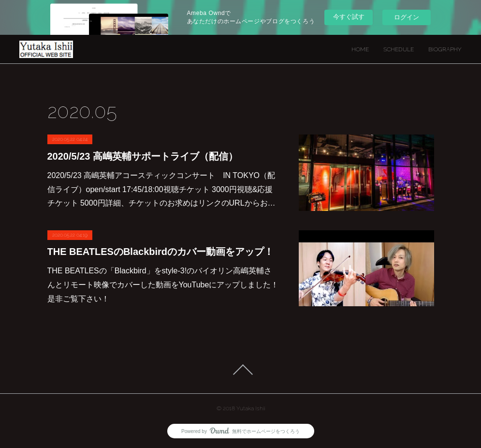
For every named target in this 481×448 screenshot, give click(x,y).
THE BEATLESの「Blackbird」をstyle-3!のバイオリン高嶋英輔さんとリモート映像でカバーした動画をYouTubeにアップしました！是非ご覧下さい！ (163, 285)
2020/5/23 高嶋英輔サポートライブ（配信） (143, 156)
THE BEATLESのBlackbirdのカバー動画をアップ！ (161, 252)
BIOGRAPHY (445, 49)
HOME (360, 49)
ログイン (407, 17)
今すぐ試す (349, 17)
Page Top (240, 370)
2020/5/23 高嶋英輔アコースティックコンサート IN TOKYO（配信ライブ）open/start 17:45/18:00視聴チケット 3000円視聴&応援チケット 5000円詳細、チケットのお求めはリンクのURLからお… (161, 189)
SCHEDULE (399, 49)
